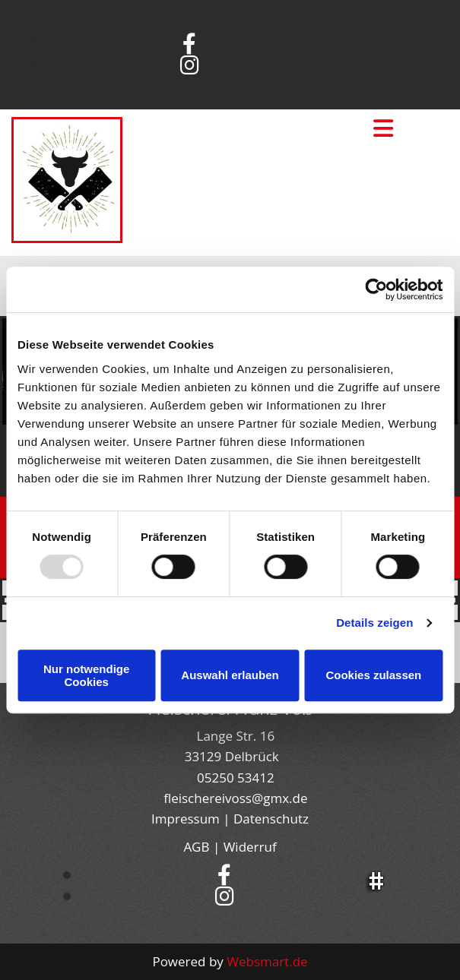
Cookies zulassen (373, 675)
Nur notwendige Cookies (86, 675)
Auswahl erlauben (230, 675)
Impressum (186, 819)
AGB (196, 847)
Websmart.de (267, 961)
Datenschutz (271, 819)
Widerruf (250, 847)
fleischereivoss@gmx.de (235, 798)
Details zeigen (374, 623)
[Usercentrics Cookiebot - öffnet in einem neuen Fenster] (376, 289)
